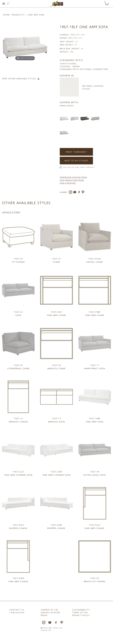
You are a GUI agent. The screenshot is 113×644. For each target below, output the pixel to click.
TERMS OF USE (80, 612)
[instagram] (71, 193)
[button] (4, 4)
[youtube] (75, 193)
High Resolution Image (72, 180)
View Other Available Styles (21, 79)
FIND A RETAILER (68, 183)
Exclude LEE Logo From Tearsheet (79, 167)
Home (6, 15)
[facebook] (80, 193)
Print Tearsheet (76, 152)
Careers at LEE (49, 610)
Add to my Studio (76, 160)
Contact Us (17, 610)
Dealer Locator (50, 612)
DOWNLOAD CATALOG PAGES (73, 177)
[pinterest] (83, 193)
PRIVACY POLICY (81, 615)
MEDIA (44, 615)
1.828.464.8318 (17, 612)
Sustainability (81, 610)
